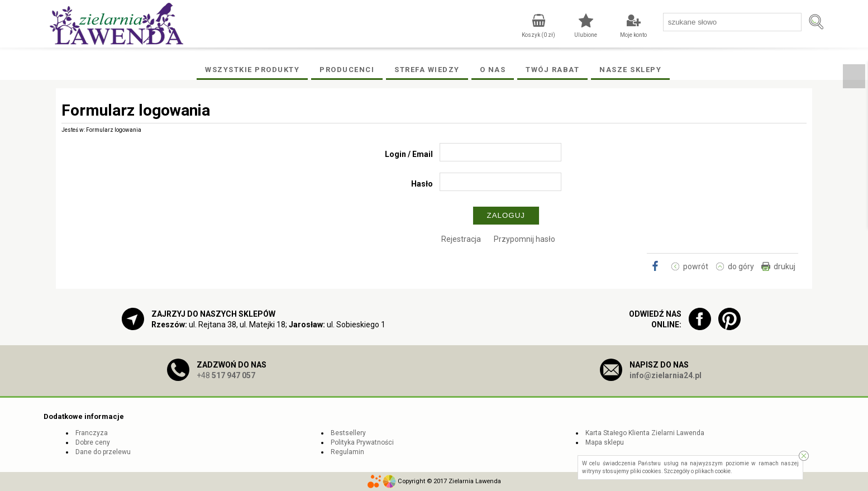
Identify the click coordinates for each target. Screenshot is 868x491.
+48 (226, 375)
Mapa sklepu (605, 442)
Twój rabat (552, 70)
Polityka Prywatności (362, 442)
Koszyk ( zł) (538, 35)
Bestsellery (348, 433)
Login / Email (409, 154)
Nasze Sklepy (630, 70)
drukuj (784, 266)
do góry (741, 266)
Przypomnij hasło (524, 239)
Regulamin (347, 452)
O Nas (493, 70)
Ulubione (586, 35)
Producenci (347, 70)
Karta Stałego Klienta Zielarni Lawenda (645, 433)
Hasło (422, 184)
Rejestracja (461, 239)
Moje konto (633, 35)
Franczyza (92, 433)
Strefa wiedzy (427, 70)
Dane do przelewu (103, 452)
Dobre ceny (93, 442)
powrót (696, 266)
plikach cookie (713, 471)
